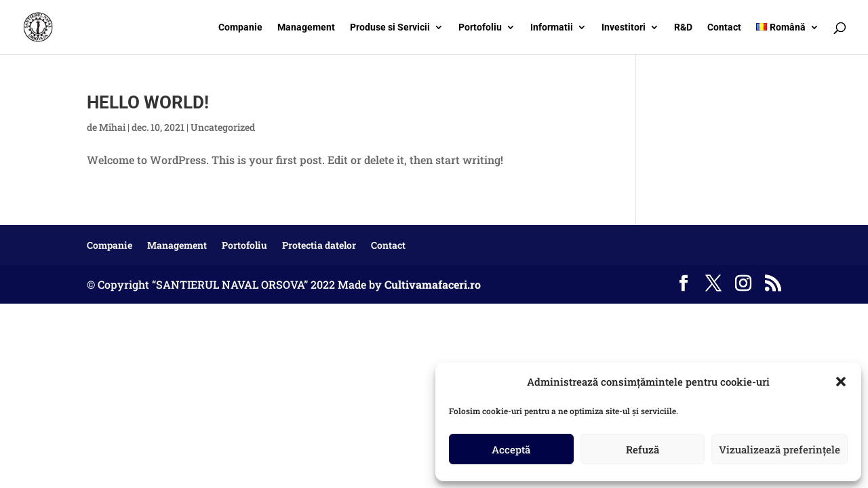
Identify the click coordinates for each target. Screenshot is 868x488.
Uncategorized (223, 127)
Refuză (643, 449)
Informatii (552, 27)
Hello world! (148, 102)
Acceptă (511, 449)
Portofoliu (480, 27)
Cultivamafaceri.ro (433, 284)
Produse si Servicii (390, 27)
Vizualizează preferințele (780, 449)
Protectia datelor (319, 245)
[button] (841, 382)
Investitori (624, 27)
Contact (724, 27)
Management (306, 27)
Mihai (112, 127)
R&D (683, 27)
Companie (240, 27)
